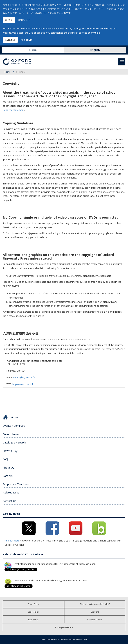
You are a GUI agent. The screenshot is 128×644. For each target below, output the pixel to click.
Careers (8, 476)
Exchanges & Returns (64, 627)
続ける (9, 20)
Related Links (11, 492)
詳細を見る (24, 20)
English (95, 50)
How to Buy (10, 451)
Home (7, 72)
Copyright (95, 612)
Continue (10, 40)
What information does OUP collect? (95, 604)
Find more (27, 40)
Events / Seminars (14, 426)
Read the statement (14, 110)
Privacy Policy (33, 604)
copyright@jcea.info (25, 377)
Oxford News (11, 434)
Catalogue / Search (14, 442)
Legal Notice (33, 620)
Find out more (12, 541)
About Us (8, 467)
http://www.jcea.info (23, 384)
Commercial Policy (95, 620)
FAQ (5, 459)
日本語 (33, 50)
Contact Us (10, 501)
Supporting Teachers (16, 484)
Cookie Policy (33, 612)
